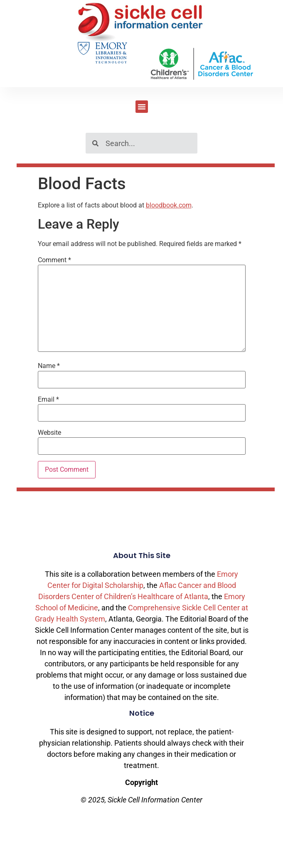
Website (49, 433)
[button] (142, 107)
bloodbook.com (169, 205)
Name (49, 366)
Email (48, 400)
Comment (54, 260)
